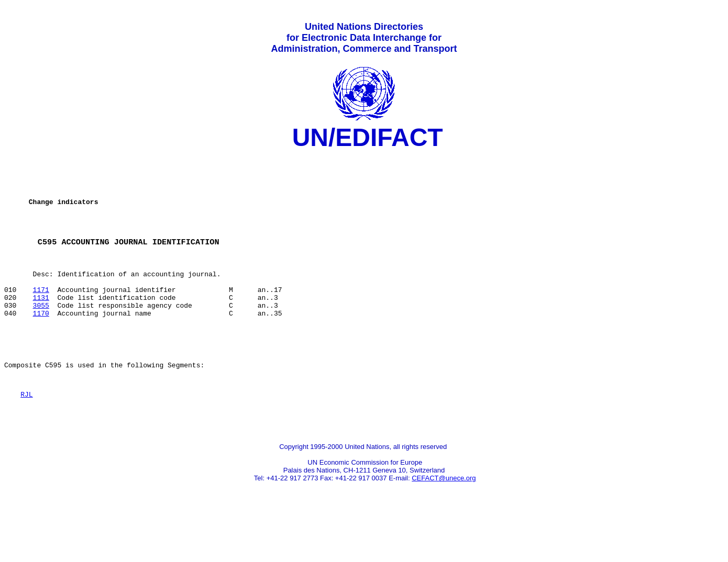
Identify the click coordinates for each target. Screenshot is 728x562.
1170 (41, 344)
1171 (41, 316)
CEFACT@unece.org (444, 523)
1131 (41, 325)
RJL (26, 434)
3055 (41, 334)
